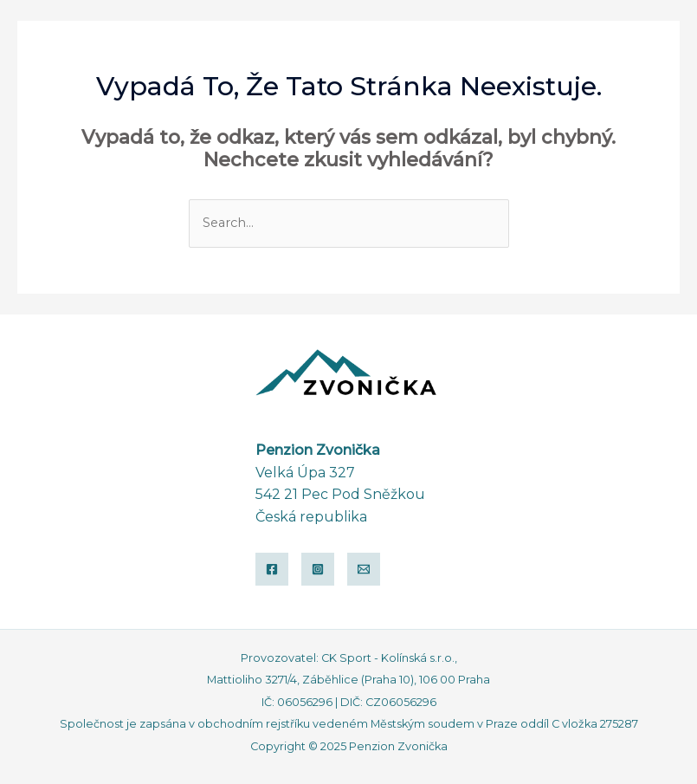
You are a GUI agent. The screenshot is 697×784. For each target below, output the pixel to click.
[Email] (364, 569)
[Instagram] (318, 569)
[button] (593, 45)
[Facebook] (272, 569)
